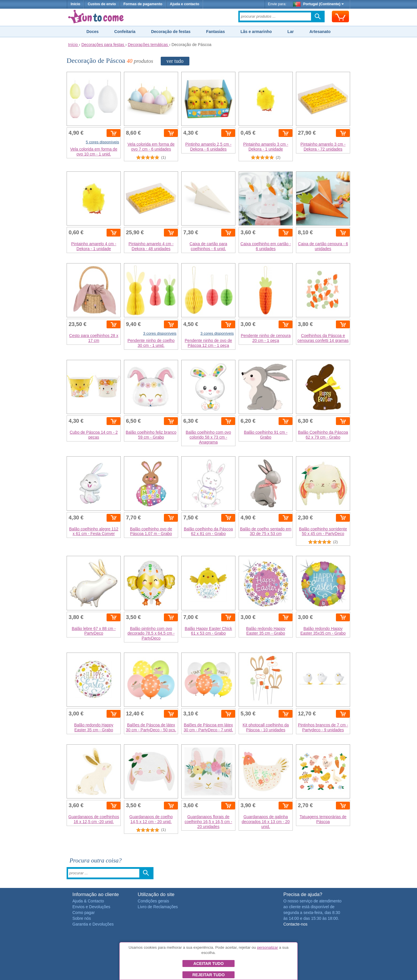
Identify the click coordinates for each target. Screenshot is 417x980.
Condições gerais (153, 901)
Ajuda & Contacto (88, 901)
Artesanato (320, 32)
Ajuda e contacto (185, 4)
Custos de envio (102, 4)
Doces (92, 32)
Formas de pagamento (143, 4)
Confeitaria (125, 32)
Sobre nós (82, 918)
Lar (291, 32)
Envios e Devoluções (91, 907)
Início (75, 4)
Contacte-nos (295, 924)
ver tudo (175, 61)
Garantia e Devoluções (93, 924)
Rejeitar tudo (209, 975)
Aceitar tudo (209, 963)
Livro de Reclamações (158, 907)
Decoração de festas (171, 32)
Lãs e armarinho (256, 32)
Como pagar (84, 913)
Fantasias (216, 32)
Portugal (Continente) (319, 4)
